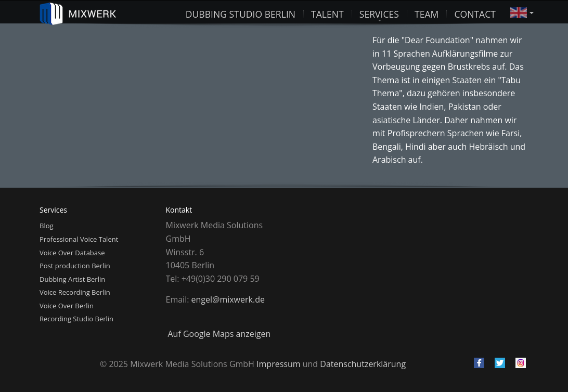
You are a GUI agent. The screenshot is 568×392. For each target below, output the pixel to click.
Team (427, 12)
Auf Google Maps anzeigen (220, 334)
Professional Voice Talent (79, 239)
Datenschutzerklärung (363, 364)
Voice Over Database (72, 253)
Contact (475, 12)
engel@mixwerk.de (228, 299)
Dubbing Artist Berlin (72, 279)
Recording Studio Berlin (76, 319)
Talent (327, 12)
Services (379, 12)
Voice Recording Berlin (75, 292)
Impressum (278, 364)
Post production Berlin (75, 266)
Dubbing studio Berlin (241, 12)
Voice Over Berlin (67, 306)
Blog (47, 226)
